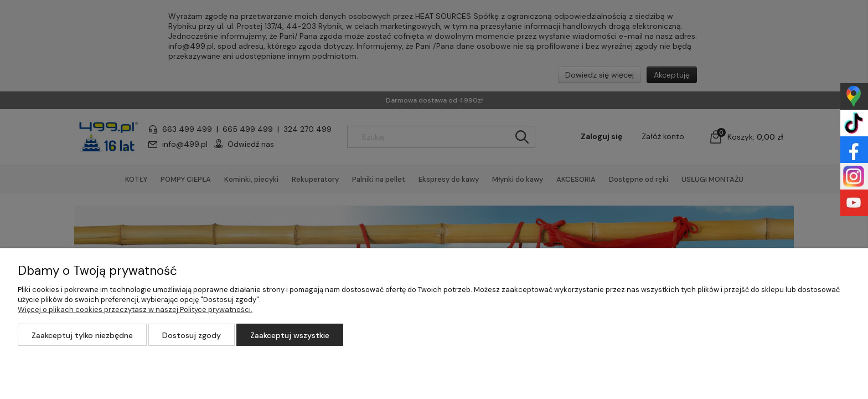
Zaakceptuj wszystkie (290, 335)
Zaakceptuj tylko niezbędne (82, 335)
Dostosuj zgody (192, 335)
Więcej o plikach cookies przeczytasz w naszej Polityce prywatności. (135, 310)
